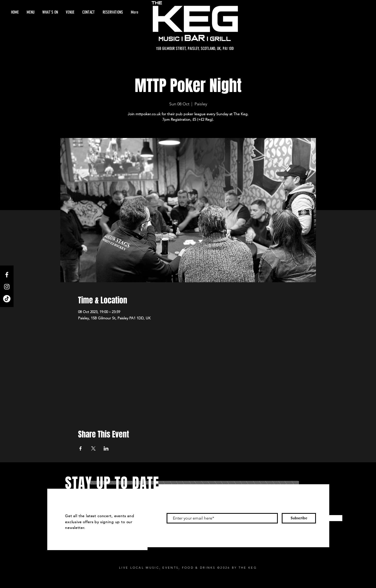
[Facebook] (7, 275)
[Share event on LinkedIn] (106, 448)
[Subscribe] (299, 518)
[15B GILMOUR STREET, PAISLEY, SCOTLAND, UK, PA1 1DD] (195, 49)
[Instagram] (7, 287)
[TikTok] (7, 299)
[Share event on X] (93, 448)
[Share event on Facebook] (81, 448)
